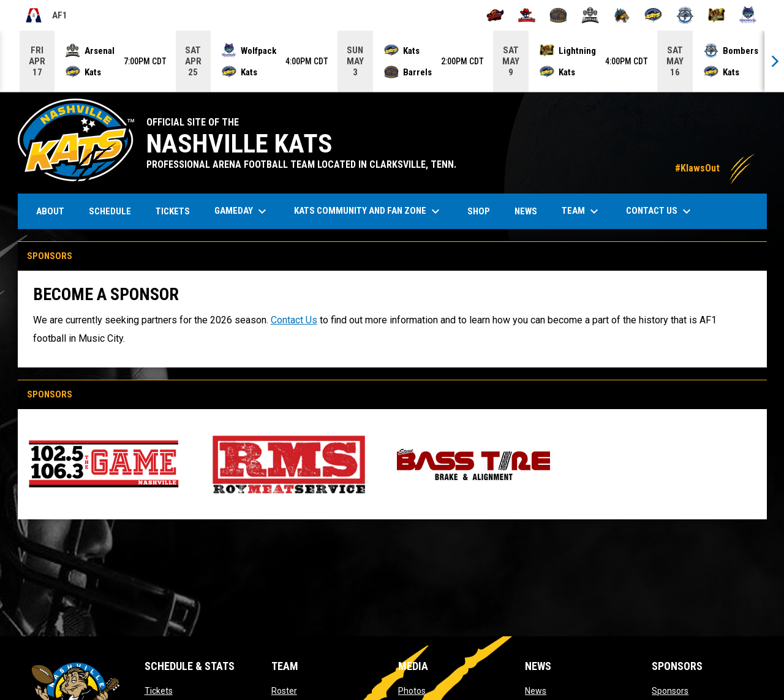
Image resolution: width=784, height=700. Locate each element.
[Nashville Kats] (653, 15)
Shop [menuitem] (483, 211)
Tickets (159, 691)
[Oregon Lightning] (717, 15)
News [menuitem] (526, 211)
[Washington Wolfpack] (748, 15)
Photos (412, 691)
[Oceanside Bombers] (685, 15)
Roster (284, 691)
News (536, 691)
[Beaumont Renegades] (527, 15)
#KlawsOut (715, 168)
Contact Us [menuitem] (660, 211)
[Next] (774, 61)
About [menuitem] (50, 211)
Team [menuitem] (582, 211)
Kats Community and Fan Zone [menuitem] (368, 211)
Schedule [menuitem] (110, 211)
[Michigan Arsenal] (590, 15)
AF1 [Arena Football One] (46, 15)
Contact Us (294, 320)
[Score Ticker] (392, 61)
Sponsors (670, 691)
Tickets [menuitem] (177, 211)
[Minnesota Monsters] (622, 15)
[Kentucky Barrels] (558, 15)
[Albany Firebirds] (495, 15)
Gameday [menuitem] (242, 211)
